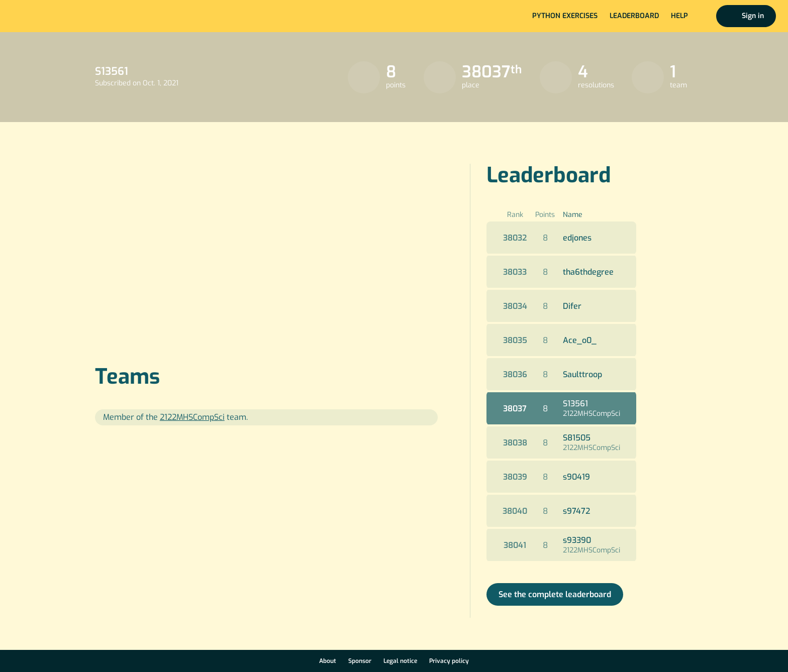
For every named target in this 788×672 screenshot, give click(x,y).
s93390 (577, 540)
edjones (577, 238)
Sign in (753, 16)
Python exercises (565, 16)
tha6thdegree (588, 272)
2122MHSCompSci (592, 414)
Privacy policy (449, 661)
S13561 (575, 404)
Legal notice (400, 661)
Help (679, 16)
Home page (41, 16)
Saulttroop (582, 374)
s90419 (576, 477)
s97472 (576, 511)
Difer (572, 306)
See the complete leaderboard (555, 594)
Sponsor (360, 661)
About (328, 661)
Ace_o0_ (580, 340)
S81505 (577, 438)
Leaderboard (634, 16)
